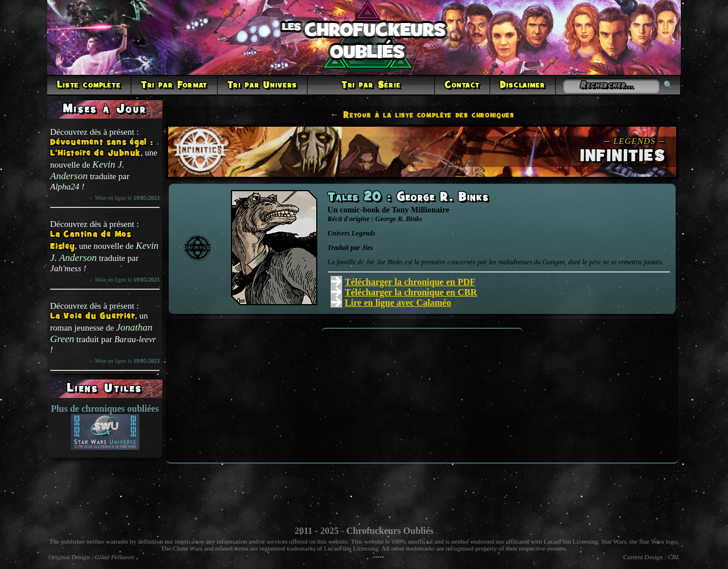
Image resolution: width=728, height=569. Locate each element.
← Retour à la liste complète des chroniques (422, 115)
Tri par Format (174, 85)
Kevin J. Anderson (87, 170)
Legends (363, 233)
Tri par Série (371, 85)
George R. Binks (443, 198)
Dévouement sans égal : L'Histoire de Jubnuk (102, 148)
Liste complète (89, 85)
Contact (462, 85)
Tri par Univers (263, 85)
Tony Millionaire (420, 210)
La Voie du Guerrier (92, 316)
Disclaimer (522, 85)
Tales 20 (357, 198)
